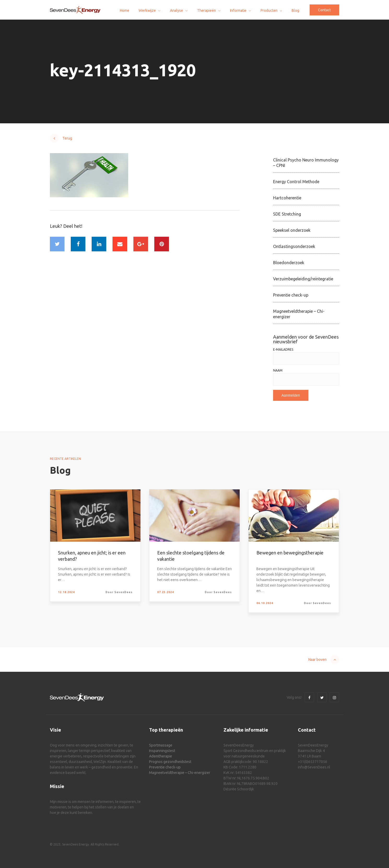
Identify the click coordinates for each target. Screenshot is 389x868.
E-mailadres (283, 350)
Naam (278, 371)
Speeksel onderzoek (292, 230)
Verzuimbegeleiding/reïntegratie (303, 279)
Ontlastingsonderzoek (294, 246)
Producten (269, 10)
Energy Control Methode (296, 182)
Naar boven (317, 659)
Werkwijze (147, 10)
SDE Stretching (287, 214)
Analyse (176, 10)
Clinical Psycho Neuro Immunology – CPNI (306, 163)
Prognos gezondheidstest (170, 762)
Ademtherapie (161, 756)
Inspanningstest (162, 751)
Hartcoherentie (287, 198)
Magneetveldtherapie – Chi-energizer (299, 314)
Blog (295, 10)
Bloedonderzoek (289, 263)
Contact (324, 10)
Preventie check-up (291, 295)
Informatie (238, 10)
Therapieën (207, 10)
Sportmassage (161, 745)
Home (125, 10)
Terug (67, 138)
